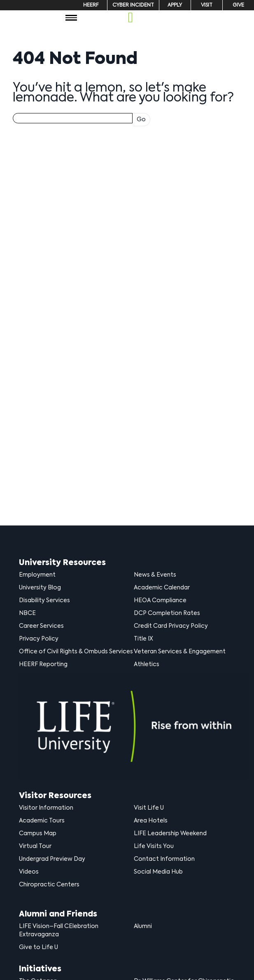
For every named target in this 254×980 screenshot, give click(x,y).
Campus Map (38, 834)
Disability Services (44, 601)
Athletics (147, 664)
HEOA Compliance (160, 601)
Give (238, 5)
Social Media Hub (158, 872)
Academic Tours (42, 821)
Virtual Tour (35, 846)
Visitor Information (46, 808)
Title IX (143, 639)
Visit (207, 5)
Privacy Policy (39, 639)
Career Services (41, 626)
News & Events (155, 575)
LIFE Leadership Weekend (170, 834)
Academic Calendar (162, 588)
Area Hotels (151, 821)
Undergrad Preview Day (52, 859)
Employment (37, 575)
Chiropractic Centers (49, 885)
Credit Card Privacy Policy (171, 626)
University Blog (40, 588)
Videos (29, 872)
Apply (175, 5)
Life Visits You (154, 846)
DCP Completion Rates (167, 613)
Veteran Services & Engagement (180, 652)
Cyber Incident (133, 5)
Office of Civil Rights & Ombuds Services (76, 652)
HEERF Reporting (43, 664)
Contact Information (164, 859)
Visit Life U (149, 808)
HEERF (91, 5)
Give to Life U (38, 947)
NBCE (27, 613)
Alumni (143, 926)
